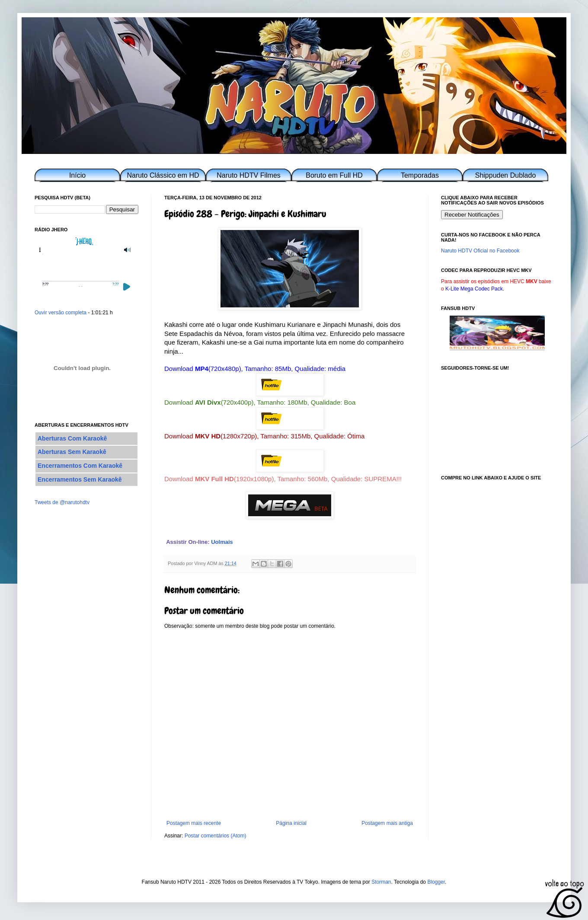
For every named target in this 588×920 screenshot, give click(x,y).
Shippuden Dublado (506, 175)
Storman (381, 882)
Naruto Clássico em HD (163, 175)
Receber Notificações (472, 215)
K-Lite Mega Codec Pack (474, 289)
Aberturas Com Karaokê (72, 438)
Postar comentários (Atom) (216, 836)
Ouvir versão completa (61, 313)
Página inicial (291, 823)
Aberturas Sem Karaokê (72, 452)
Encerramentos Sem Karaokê (80, 479)
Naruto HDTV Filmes (249, 175)
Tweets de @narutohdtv (62, 502)
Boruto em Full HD (334, 175)
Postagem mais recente (194, 823)
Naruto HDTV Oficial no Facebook (480, 251)
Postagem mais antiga (387, 823)
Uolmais (222, 542)
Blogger (436, 882)
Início (77, 175)
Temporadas (420, 175)
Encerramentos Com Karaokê (80, 466)
